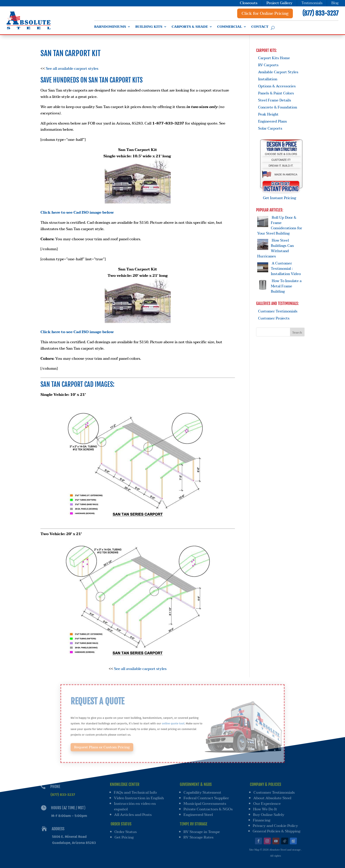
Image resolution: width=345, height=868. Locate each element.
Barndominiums (110, 27)
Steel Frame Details (275, 100)
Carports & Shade (190, 27)
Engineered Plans (273, 121)
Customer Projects (274, 318)
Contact (260, 27)
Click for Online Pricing (265, 13)
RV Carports (268, 65)
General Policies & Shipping (274, 828)
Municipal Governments (205, 804)
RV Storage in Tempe (201, 829)
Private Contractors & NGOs (208, 809)
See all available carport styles (72, 69)
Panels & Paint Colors (276, 93)
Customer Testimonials (278, 311)
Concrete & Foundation (278, 107)
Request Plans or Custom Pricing (114, 743)
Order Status (127, 829)
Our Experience (267, 804)
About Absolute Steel (273, 798)
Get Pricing (125, 834)
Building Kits (149, 27)
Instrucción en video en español (135, 806)
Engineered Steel (198, 814)
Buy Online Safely (268, 814)
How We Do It (265, 809)
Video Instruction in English (139, 798)
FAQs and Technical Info (135, 793)
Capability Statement (203, 793)
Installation (268, 79)
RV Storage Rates (198, 834)
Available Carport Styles (278, 72)
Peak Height (268, 114)
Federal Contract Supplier (206, 798)
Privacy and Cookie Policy (274, 823)
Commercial (230, 27)
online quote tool (173, 724)
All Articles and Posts (133, 814)
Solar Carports (270, 128)
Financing (260, 818)
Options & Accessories (277, 86)
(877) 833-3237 (320, 13)
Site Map (252, 844)
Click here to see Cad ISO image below (77, 212)
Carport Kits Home (274, 58)
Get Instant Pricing (281, 195)
